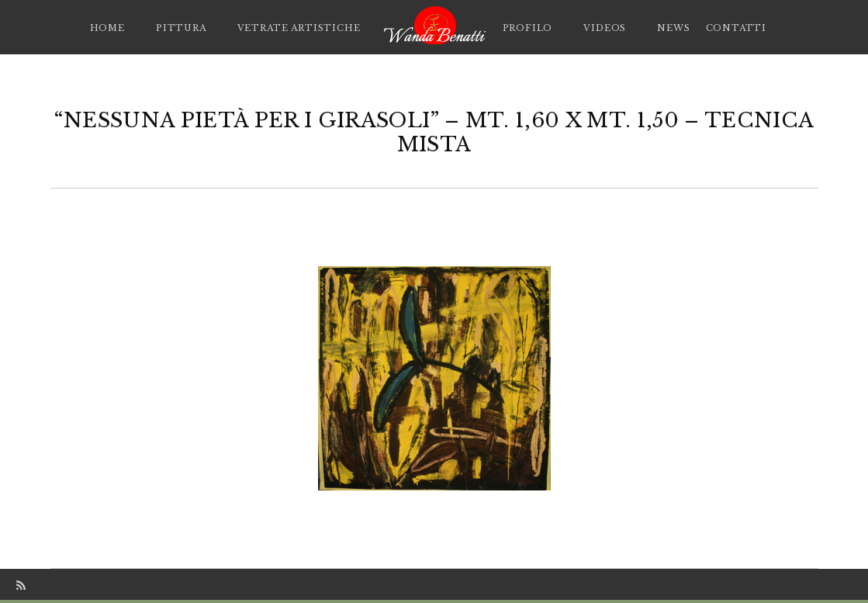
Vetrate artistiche (299, 28)
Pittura (181, 28)
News (673, 28)
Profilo (528, 28)
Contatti (737, 28)
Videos (605, 28)
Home (107, 28)
